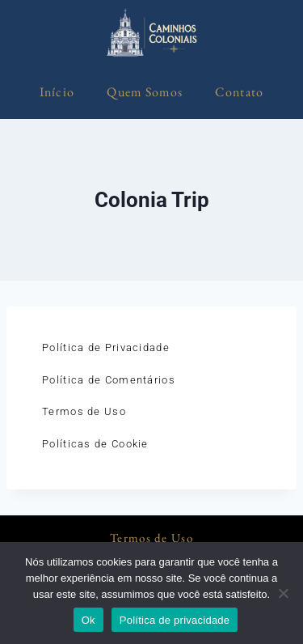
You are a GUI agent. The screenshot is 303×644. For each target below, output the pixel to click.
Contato (239, 92)
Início (57, 92)
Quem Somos (145, 92)
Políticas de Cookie (95, 444)
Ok (88, 620)
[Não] (283, 593)
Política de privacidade (175, 620)
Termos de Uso (84, 411)
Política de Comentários (109, 380)
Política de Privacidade (106, 347)
